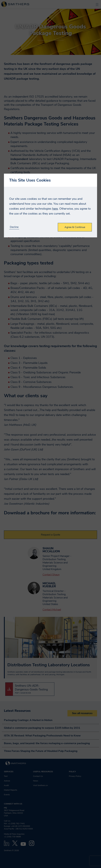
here (55, 209)
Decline (14, 227)
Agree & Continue (75, 227)
